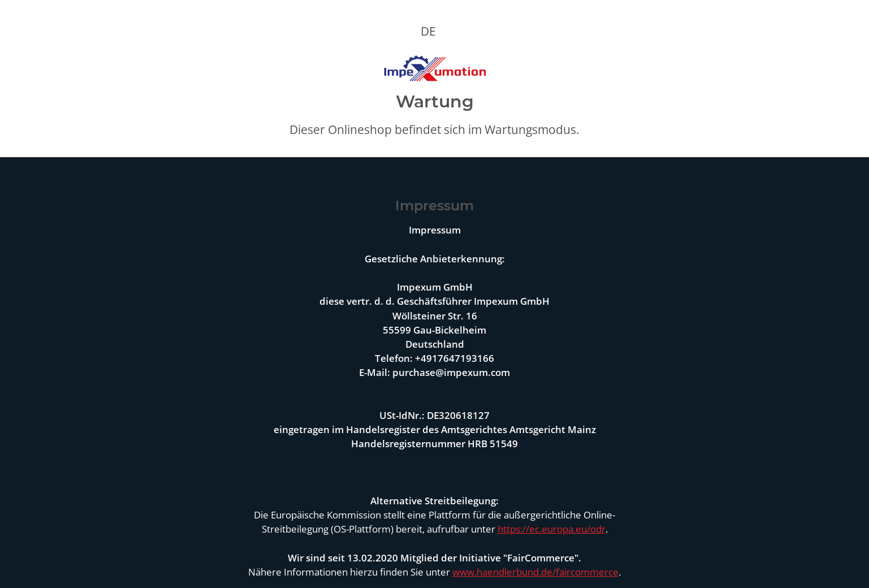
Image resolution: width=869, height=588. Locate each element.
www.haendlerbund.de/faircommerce (535, 572)
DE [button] (428, 31)
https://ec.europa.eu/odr (552, 529)
